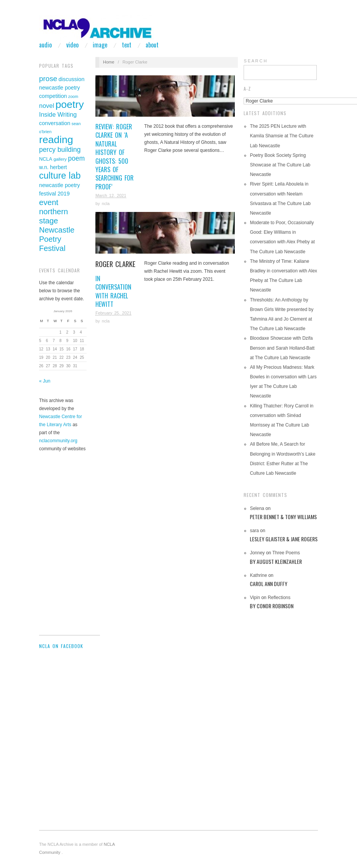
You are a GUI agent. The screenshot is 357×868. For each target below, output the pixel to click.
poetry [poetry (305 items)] (70, 104)
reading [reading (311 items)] (56, 140)
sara (254, 531)
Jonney (257, 553)
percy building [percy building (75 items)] (60, 150)
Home (109, 62)
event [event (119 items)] (49, 202)
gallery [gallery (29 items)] (60, 159)
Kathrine (258, 575)
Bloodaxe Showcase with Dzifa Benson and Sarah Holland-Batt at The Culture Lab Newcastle (282, 348)
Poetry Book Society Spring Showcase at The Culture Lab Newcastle (280, 165)
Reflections (284, 602)
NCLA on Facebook (61, 646)
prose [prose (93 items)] (48, 79)
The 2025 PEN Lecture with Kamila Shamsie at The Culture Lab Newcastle (282, 136)
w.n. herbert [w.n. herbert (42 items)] (53, 167)
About (152, 45)
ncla (106, 204)
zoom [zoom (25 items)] (73, 96)
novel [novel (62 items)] (47, 106)
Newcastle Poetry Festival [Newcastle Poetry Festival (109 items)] (57, 239)
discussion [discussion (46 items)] (72, 79)
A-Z (247, 89)
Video (72, 45)
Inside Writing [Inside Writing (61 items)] (58, 114)
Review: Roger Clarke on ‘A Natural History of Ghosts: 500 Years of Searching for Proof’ (115, 157)
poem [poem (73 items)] (76, 158)
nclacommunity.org (58, 441)
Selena (257, 508)
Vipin (255, 598)
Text (127, 45)
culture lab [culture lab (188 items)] (60, 176)
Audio (45, 45)
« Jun (45, 381)
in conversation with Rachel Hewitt (116, 284)
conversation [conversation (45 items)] (55, 123)
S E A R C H (255, 61)
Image (100, 45)
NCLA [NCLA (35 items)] (46, 159)
